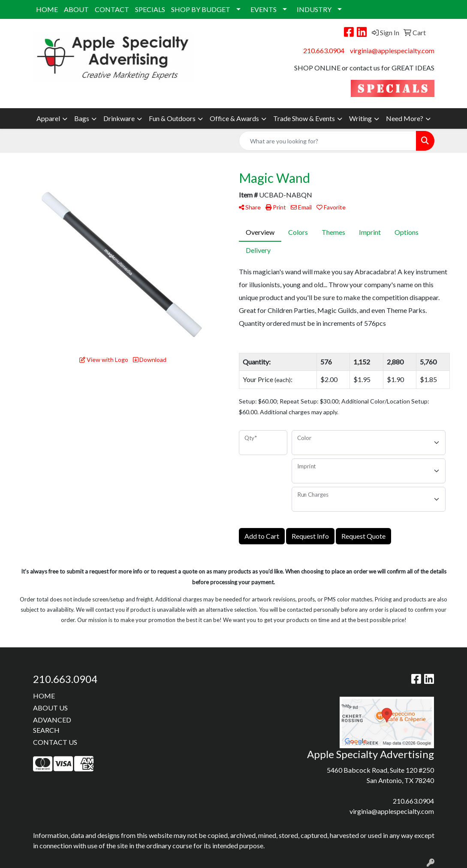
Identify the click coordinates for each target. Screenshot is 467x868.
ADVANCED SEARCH (52, 725)
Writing (360, 118)
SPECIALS (150, 9)
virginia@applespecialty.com (392, 50)
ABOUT (76, 9)
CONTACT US (55, 742)
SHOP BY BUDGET (201, 9)
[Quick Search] (328, 141)
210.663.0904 (324, 50)
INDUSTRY (314, 9)
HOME (47, 9)
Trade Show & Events (304, 118)
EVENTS (264, 9)
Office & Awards (234, 118)
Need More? (405, 118)
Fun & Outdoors (172, 118)
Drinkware (119, 118)
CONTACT (112, 9)
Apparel (48, 118)
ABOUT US (50, 708)
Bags (82, 118)
